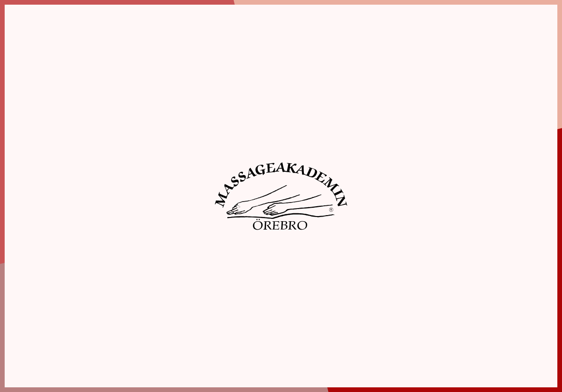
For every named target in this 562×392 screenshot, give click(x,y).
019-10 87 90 (58, 349)
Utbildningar (175, 34)
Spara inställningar (113, 198)
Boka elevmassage (255, 34)
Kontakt (515, 34)
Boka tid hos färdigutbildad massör (330, 34)
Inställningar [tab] (166, 46)
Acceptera (193, 198)
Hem (78, 34)
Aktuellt (459, 34)
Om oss (118, 34)
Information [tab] (67, 46)
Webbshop (400, 34)
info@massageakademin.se (77, 359)
